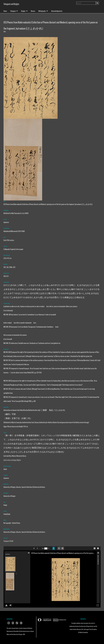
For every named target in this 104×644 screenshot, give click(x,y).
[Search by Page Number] (46, 548)
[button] (29, 553)
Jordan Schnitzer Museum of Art (76, 629)
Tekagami (13, 11)
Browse (33, 11)
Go (54, 548)
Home (5, 11)
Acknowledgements (57, 11)
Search (97, 3)
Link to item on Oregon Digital (12, 460)
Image (43, 548)
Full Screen (98, 605)
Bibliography (42, 11)
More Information (98, 556)
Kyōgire (23, 11)
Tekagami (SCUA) (8, 541)
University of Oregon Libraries (87, 626)
